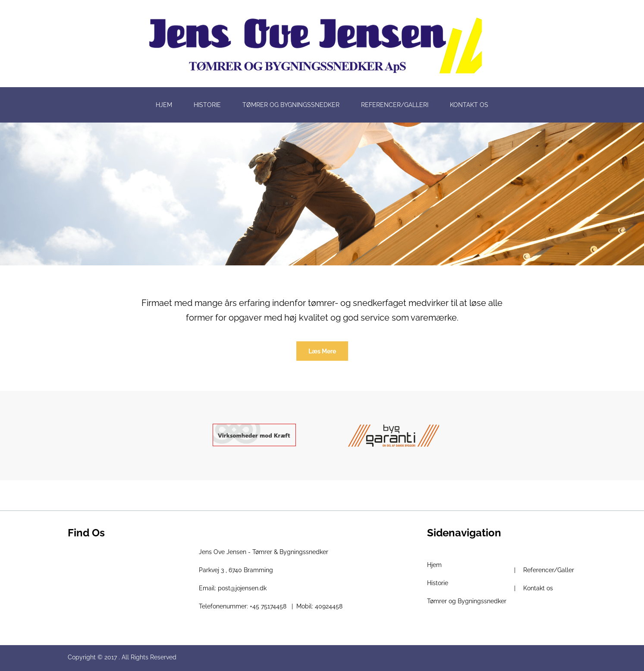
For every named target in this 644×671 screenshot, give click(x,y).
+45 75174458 (268, 606)
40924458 (329, 606)
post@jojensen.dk (242, 588)
